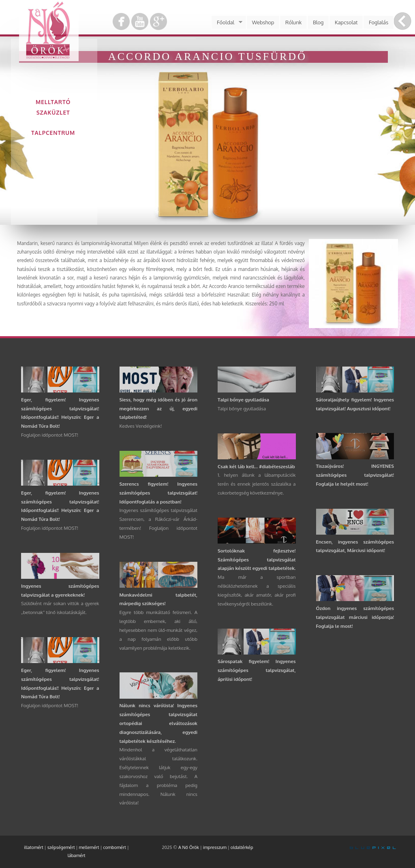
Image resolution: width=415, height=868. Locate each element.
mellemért (89, 847)
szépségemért (61, 847)
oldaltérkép (242, 847)
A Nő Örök (189, 847)
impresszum (215, 847)
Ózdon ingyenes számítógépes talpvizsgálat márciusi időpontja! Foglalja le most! (355, 617)
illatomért (34, 847)
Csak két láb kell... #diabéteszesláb (256, 466)
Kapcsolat (346, 22)
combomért (114, 847)
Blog (318, 22)
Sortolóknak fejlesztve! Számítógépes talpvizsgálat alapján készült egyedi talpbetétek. (257, 560)
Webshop (263, 22)
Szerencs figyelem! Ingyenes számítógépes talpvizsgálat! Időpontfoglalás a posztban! (159, 493)
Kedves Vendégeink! (141, 426)
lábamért (77, 855)
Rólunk (293, 22)
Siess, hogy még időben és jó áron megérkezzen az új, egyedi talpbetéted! (159, 408)
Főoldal (227, 22)
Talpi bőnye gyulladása (243, 400)
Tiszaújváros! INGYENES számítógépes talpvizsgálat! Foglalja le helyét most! (355, 475)
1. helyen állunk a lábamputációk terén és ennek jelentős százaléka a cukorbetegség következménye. (257, 484)
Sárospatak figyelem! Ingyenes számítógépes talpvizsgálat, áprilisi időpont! (257, 670)
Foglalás (379, 22)
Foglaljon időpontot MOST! (50, 435)
